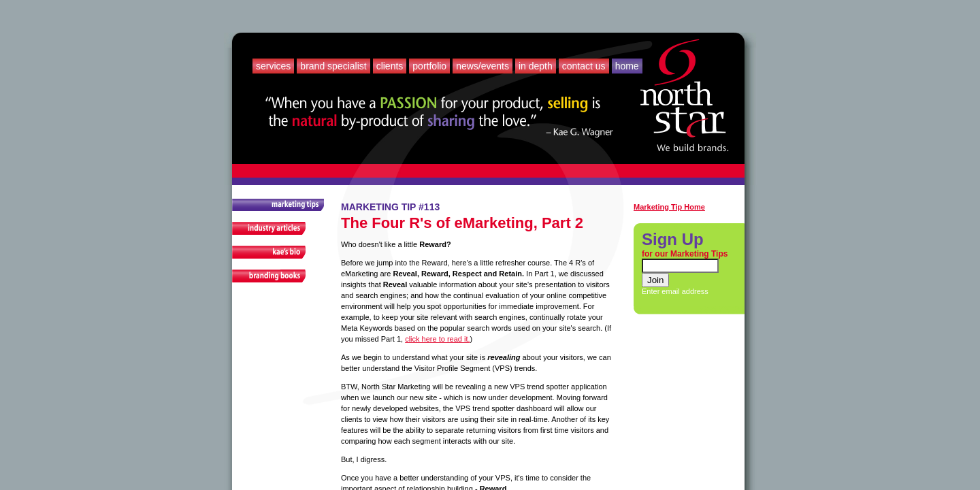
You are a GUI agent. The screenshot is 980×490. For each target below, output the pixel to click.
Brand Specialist (333, 66)
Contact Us (584, 66)
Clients (390, 66)
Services (273, 66)
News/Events (483, 66)
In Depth (536, 66)
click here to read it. (437, 339)
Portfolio (429, 66)
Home (627, 66)
